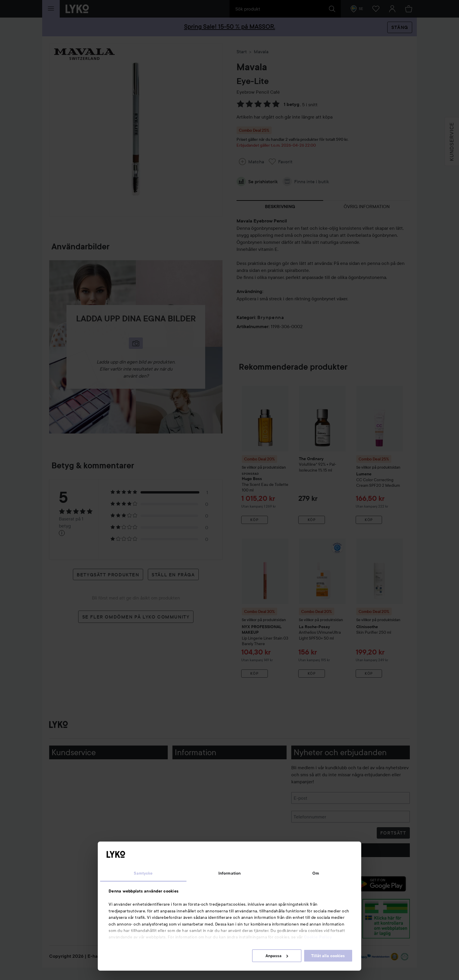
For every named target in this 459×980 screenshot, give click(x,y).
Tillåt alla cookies (328, 956)
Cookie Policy (318, 937)
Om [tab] (316, 873)
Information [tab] (229, 873)
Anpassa (277, 956)
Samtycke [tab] (143, 873)
